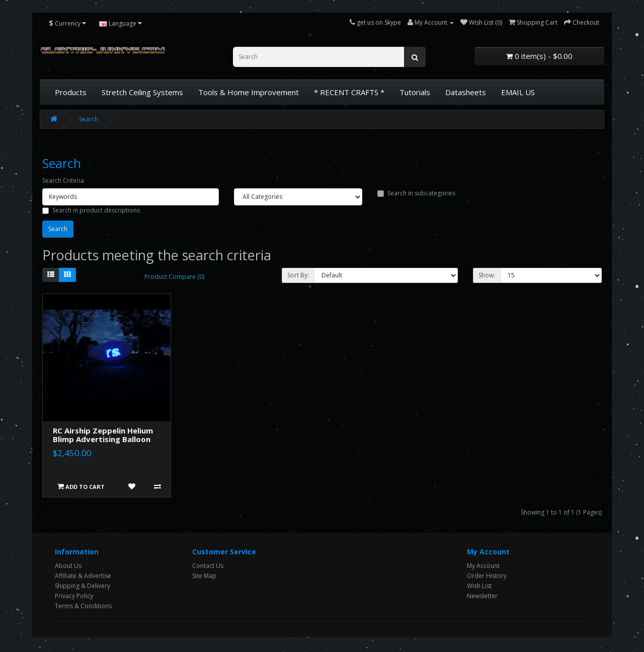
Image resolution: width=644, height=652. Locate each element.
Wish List (479, 586)
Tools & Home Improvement (249, 92)
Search (89, 119)
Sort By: (298, 275)
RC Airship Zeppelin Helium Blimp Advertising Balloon (103, 435)
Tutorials (415, 92)
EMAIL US (518, 92)
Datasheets (466, 92)
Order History (487, 576)
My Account (483, 566)
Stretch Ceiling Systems (142, 92)
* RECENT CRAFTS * (349, 92)
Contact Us (208, 566)
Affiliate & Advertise (83, 576)
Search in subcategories (416, 193)
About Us (68, 566)
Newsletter (482, 596)
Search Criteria (63, 180)
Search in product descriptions (91, 210)
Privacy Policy (74, 596)
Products (71, 92)
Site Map (204, 576)
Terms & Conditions (83, 606)
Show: (487, 275)
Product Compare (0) (174, 277)
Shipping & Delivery (83, 586)
